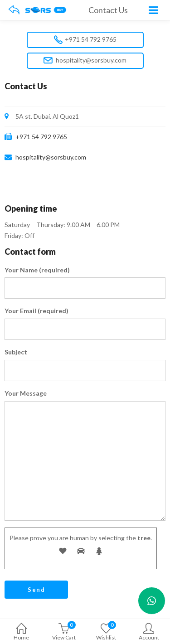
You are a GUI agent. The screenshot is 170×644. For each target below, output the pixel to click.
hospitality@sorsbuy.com (85, 61)
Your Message (26, 393)
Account (149, 632)
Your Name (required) (37, 270)
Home (21, 632)
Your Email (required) (36, 311)
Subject (16, 352)
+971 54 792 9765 (85, 40)
